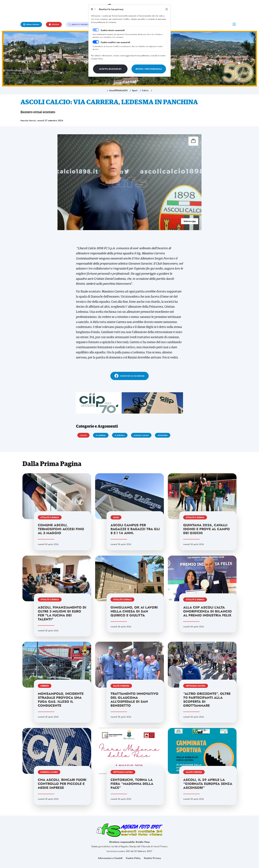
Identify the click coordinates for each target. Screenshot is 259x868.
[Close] (167, 9)
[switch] (96, 42)
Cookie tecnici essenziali (113, 30)
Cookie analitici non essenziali (115, 42)
